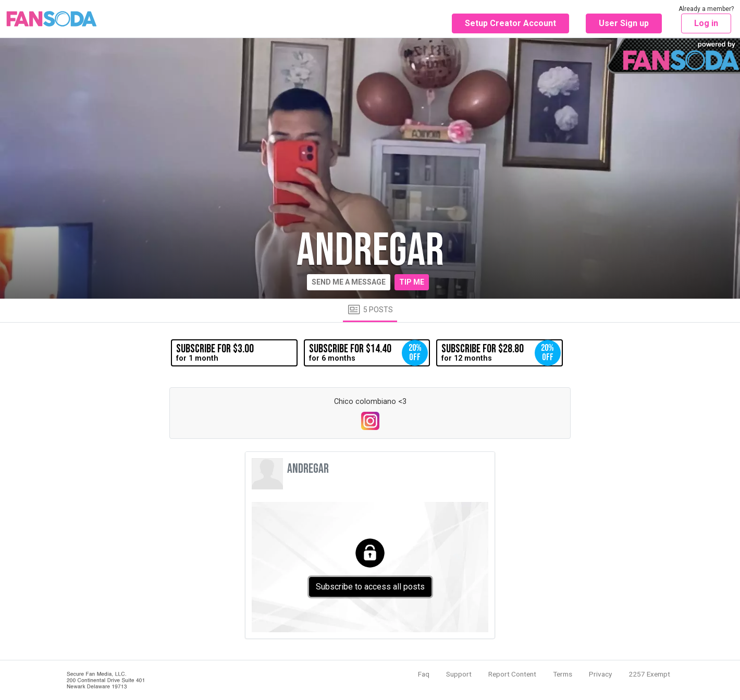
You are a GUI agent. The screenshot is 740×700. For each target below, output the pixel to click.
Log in (706, 23)
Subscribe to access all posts (370, 587)
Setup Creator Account (510, 23)
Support (459, 674)
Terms (563, 674)
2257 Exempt (649, 674)
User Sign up (624, 23)
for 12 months (501, 353)
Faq (424, 674)
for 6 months (368, 353)
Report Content (512, 674)
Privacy (600, 674)
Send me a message (349, 282)
